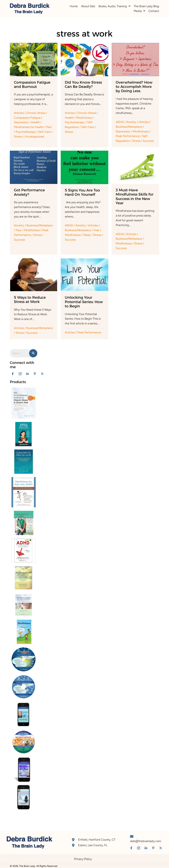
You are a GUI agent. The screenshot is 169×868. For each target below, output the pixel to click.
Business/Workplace (129, 127)
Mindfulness (84, 118)
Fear (19, 230)
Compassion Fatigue (27, 118)
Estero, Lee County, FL (93, 845)
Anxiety (131, 122)
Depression (21, 122)
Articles (19, 113)
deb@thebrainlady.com (146, 841)
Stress (18, 137)
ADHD (120, 122)
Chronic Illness (36, 113)
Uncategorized (34, 137)
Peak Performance (128, 136)
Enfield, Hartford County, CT (97, 840)
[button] (13, 374)
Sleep (87, 235)
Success (148, 141)
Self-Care (44, 132)
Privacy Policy (83, 859)
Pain (49, 127)
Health (35, 122)
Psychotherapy (26, 132)
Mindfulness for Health (29, 127)
